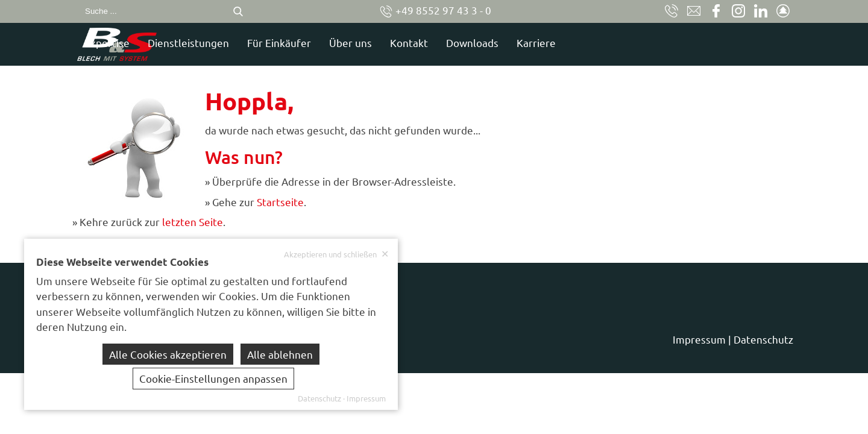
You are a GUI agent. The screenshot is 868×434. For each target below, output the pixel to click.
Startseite (280, 202)
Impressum (699, 339)
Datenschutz (763, 339)
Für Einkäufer (391, 42)
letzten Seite (193, 222)
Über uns (462, 42)
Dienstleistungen (300, 42)
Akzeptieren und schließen (336, 254)
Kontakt (520, 42)
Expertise (219, 42)
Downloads (584, 42)
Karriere (648, 42)
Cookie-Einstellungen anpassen (213, 378)
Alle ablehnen (280, 354)
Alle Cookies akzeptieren (168, 354)
